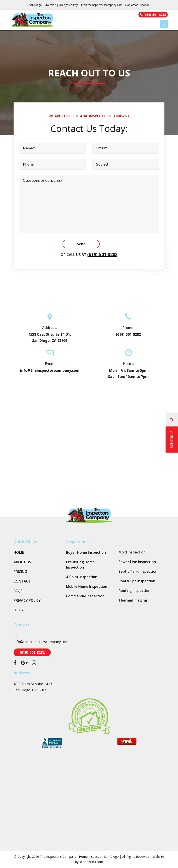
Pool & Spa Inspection (137, 581)
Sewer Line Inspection (137, 562)
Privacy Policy (27, 600)
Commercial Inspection (85, 596)
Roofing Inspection (134, 591)
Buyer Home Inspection (86, 552)
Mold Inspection (132, 552)
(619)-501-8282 (102, 254)
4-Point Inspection (82, 577)
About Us (22, 562)
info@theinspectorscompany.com (101, 5)
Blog (18, 610)
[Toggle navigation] (164, 24)
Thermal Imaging (133, 600)
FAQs (18, 591)
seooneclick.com (91, 862)
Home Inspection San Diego (99, 857)
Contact (22, 581)
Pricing (20, 572)
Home (19, 552)
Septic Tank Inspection (138, 571)
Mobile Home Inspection (87, 586)
